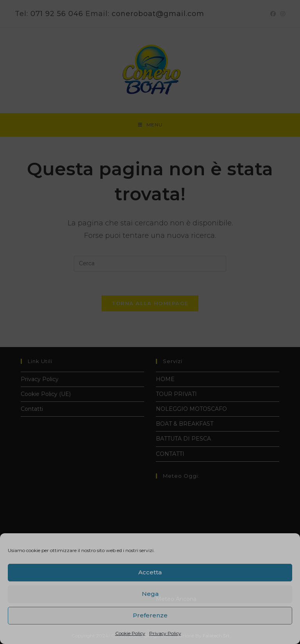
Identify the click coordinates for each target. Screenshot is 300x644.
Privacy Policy (165, 633)
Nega (150, 594)
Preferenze (150, 615)
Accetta (150, 572)
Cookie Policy (130, 633)
